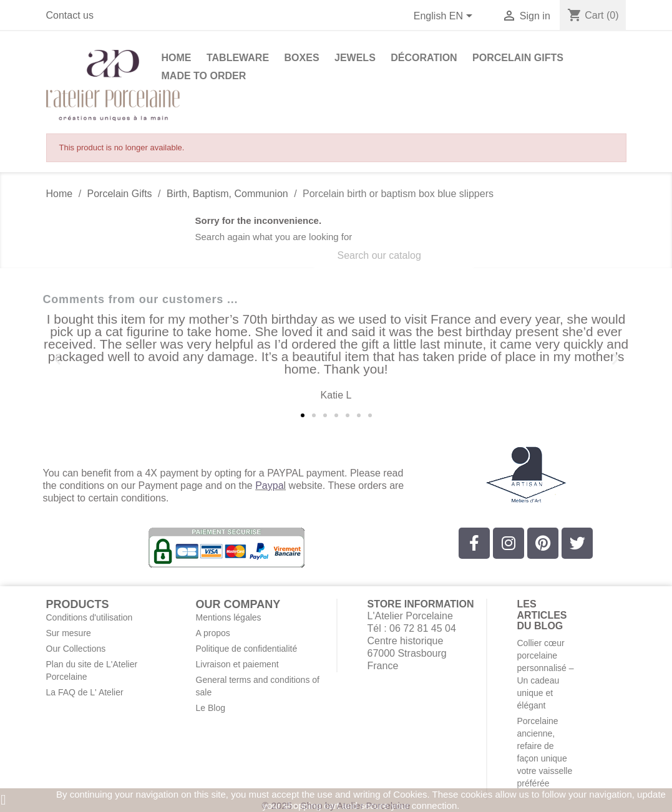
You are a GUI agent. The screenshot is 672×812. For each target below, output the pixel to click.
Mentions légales (229, 617)
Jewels (355, 58)
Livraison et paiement (237, 664)
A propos (213, 633)
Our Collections (76, 649)
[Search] (394, 256)
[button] (57, 359)
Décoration (424, 58)
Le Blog (211, 708)
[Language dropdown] (446, 17)
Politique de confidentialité (247, 649)
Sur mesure (69, 633)
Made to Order (204, 76)
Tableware (238, 58)
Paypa (269, 486)
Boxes (302, 58)
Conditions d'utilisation (90, 617)
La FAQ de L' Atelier (85, 692)
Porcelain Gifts (518, 58)
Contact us (70, 15)
